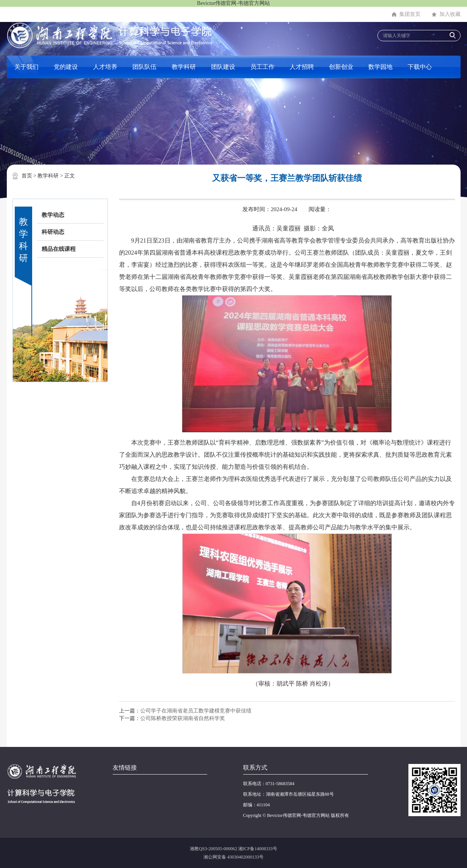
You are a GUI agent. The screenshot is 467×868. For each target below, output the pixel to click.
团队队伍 (144, 67)
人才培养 (105, 67)
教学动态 (53, 215)
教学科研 (184, 67)
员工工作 (262, 67)
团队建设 (223, 67)
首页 (27, 176)
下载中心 (420, 67)
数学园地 (380, 67)
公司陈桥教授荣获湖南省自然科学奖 (183, 718)
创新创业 (341, 67)
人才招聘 (302, 67)
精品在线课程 (59, 249)
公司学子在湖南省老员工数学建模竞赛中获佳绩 (196, 711)
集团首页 (410, 14)
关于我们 (26, 67)
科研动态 (53, 232)
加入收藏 (450, 14)
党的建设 (66, 67)
